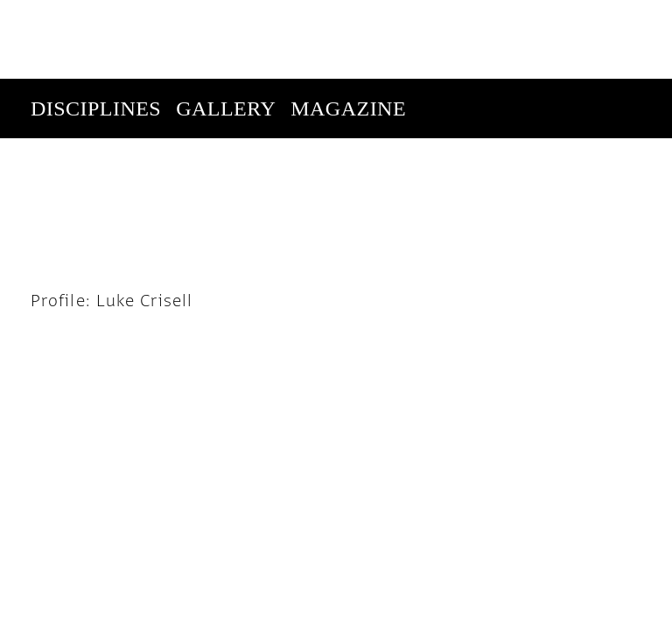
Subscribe (523, 148)
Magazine (348, 30)
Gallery (226, 30)
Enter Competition (142, 89)
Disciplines (96, 30)
